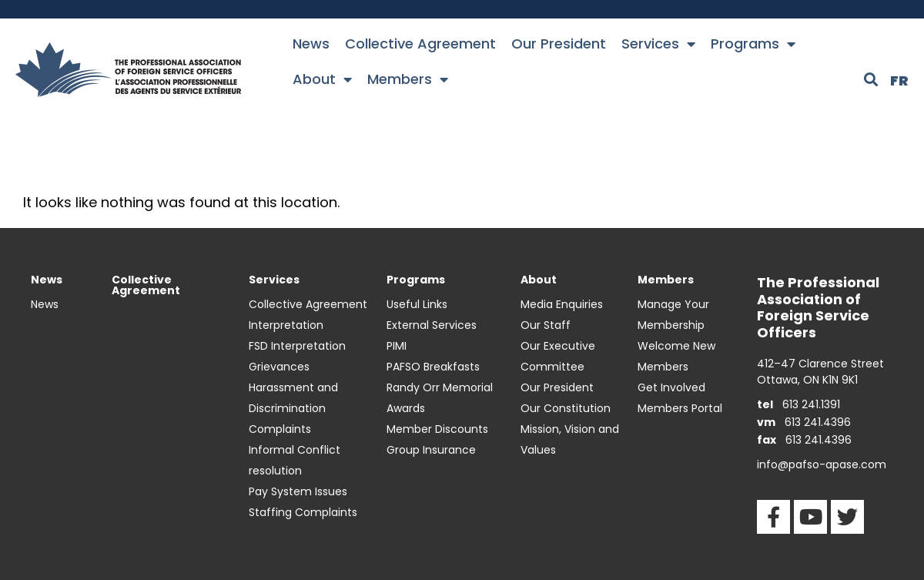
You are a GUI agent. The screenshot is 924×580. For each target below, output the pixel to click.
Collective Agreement (420, 44)
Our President (559, 44)
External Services (432, 325)
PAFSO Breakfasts (433, 367)
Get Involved (671, 387)
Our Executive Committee (558, 356)
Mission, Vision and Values (570, 439)
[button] (871, 79)
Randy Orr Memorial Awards (440, 398)
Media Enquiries (562, 304)
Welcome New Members (676, 356)
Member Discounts (437, 429)
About (322, 79)
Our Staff (546, 325)
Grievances (279, 367)
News (311, 44)
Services (658, 44)
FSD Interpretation (297, 346)
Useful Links (417, 304)
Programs (753, 44)
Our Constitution (566, 408)
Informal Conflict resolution (295, 460)
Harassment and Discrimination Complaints (293, 408)
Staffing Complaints (303, 512)
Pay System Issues (298, 491)
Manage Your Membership (673, 315)
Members (408, 79)
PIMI (397, 346)
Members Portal (680, 408)
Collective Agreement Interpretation (308, 315)
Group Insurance (431, 450)
